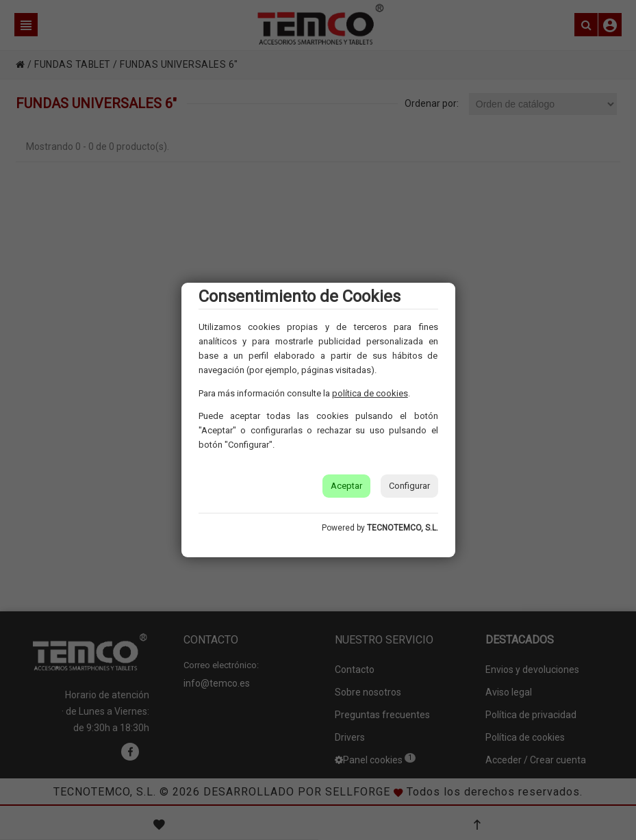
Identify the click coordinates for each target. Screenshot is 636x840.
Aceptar (346, 486)
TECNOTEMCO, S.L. (403, 528)
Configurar (409, 486)
